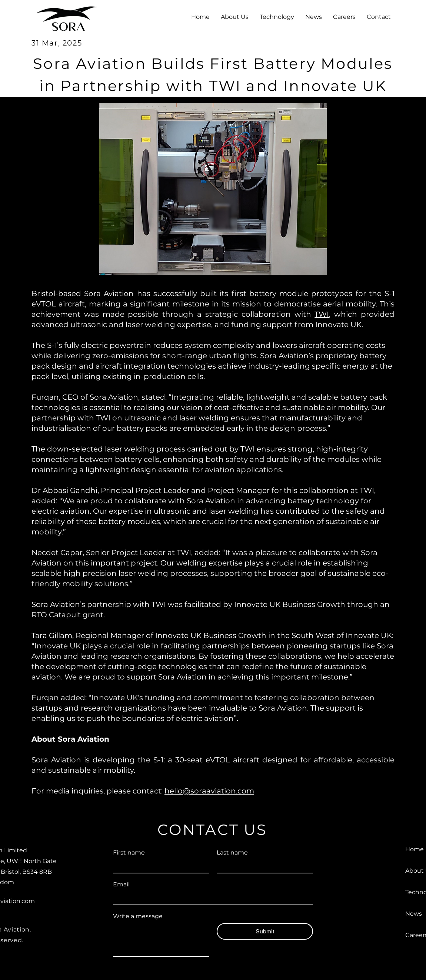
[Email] (211, 898)
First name (129, 853)
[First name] (159, 866)
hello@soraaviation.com (209, 791)
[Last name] (263, 866)
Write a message (138, 916)
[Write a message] (161, 940)
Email (121, 884)
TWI (322, 314)
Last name (232, 853)
